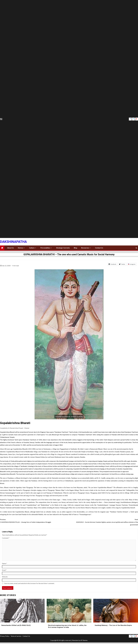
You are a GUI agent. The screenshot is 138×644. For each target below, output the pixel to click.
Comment (6, 538)
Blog (75, 248)
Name (4, 563)
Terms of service (16, 636)
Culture (32, 248)
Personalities (45, 248)
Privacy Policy (5, 636)
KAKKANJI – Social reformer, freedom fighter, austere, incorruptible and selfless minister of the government (103, 522)
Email (4, 570)
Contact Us (99, 248)
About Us (11, 248)
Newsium (75, 640)
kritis (103, 469)
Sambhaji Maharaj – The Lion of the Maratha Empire (113, 625)
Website (5, 577)
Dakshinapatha (13, 242)
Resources (85, 248)
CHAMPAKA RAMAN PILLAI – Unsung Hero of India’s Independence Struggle (34, 521)
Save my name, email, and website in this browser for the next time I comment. (29, 583)
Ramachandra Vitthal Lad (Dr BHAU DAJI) (16, 625)
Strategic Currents (63, 248)
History (21, 248)
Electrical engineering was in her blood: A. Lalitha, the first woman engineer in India (67, 626)
